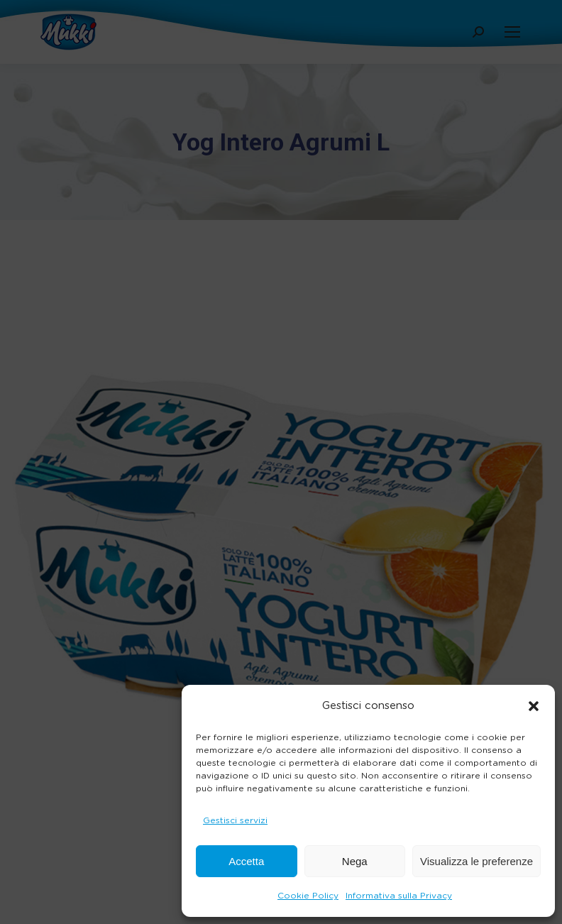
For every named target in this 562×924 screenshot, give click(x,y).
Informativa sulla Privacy (399, 896)
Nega (355, 861)
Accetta (246, 861)
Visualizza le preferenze (476, 861)
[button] (534, 706)
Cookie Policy (308, 896)
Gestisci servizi (235, 820)
